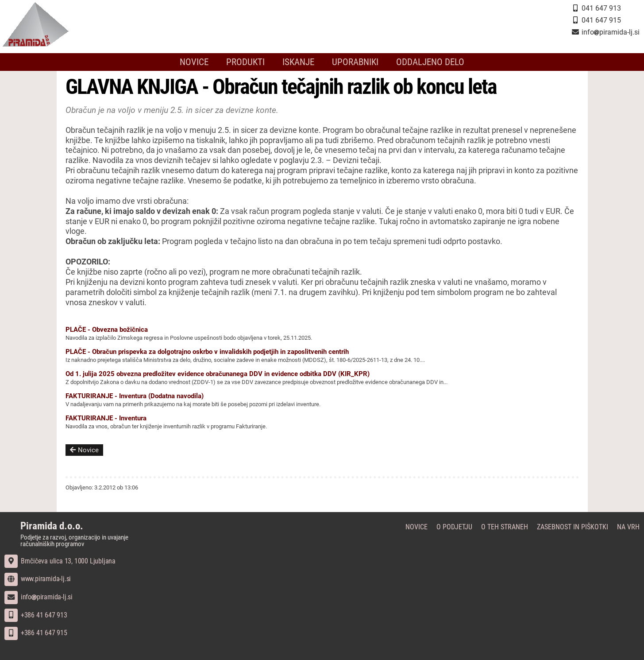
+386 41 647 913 (36, 615)
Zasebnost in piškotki (573, 527)
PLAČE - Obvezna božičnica (107, 330)
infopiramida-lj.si (39, 597)
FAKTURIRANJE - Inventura (106, 418)
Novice (194, 62)
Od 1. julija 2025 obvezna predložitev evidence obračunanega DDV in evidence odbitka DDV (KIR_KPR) (218, 374)
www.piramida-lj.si (38, 579)
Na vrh (628, 527)
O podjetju (454, 527)
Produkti (245, 62)
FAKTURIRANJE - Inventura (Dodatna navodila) (135, 396)
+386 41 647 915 (36, 633)
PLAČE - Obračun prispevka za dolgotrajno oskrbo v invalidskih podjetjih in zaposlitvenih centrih (207, 352)
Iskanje (298, 62)
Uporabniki (355, 62)
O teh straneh (505, 527)
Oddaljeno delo (430, 62)
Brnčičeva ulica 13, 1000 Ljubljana (60, 561)
